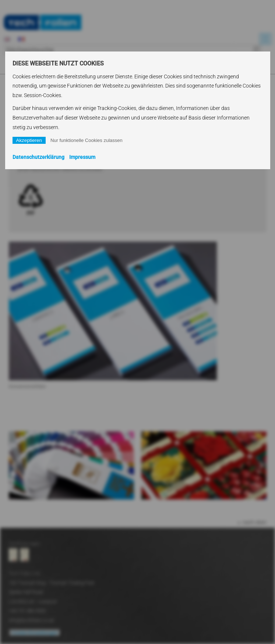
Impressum (82, 157)
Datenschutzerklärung (38, 157)
